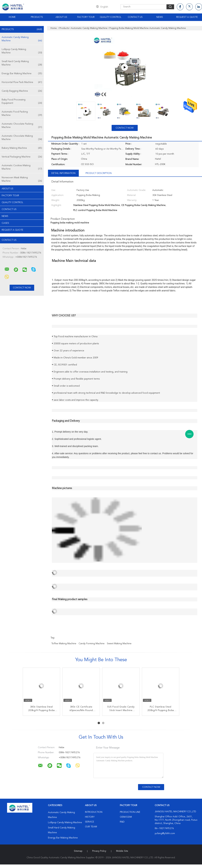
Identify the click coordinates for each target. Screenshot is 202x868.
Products (37, 17)
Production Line (130, 812)
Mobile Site (122, 851)
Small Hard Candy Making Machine (22, 63)
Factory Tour (86, 17)
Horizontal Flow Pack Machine (22, 82)
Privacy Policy (99, 851)
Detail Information (63, 173)
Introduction (94, 812)
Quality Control (111, 17)
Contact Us (135, 17)
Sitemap (78, 851)
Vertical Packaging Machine (22, 157)
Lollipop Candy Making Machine (22, 51)
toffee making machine (64, 644)
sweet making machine (119, 644)
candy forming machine (92, 644)
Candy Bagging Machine (22, 91)
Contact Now (125, 128)
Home (12, 17)
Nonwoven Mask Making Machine (22, 180)
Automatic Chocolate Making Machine (22, 138)
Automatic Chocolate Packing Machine (22, 126)
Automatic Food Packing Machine (22, 114)
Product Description (99, 173)
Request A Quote (187, 17)
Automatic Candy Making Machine (22, 39)
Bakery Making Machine (22, 148)
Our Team (91, 827)
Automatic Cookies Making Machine (22, 167)
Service (90, 822)
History (90, 817)
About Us (61, 17)
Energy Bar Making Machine (22, 74)
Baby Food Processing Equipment (22, 102)
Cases (5, 223)
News (160, 17)
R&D (122, 822)
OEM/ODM (126, 817)
